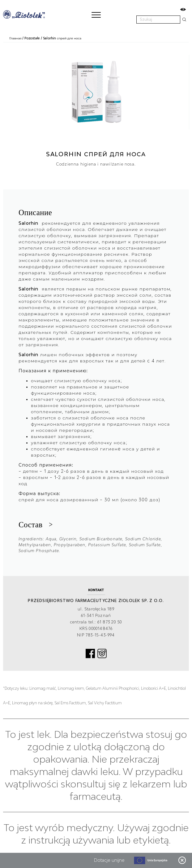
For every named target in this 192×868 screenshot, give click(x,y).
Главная (15, 38)
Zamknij (182, 860)
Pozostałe (32, 38)
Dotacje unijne (109, 860)
